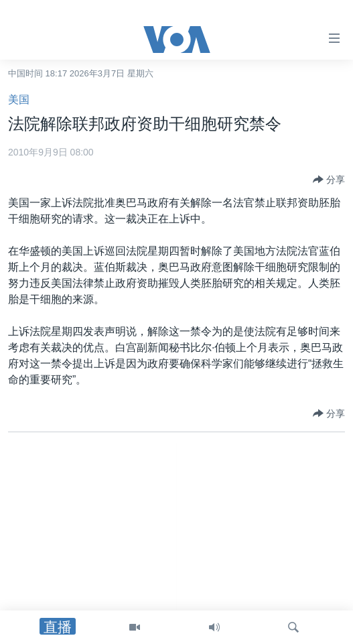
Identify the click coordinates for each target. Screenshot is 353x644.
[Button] (329, 180)
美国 (19, 100)
